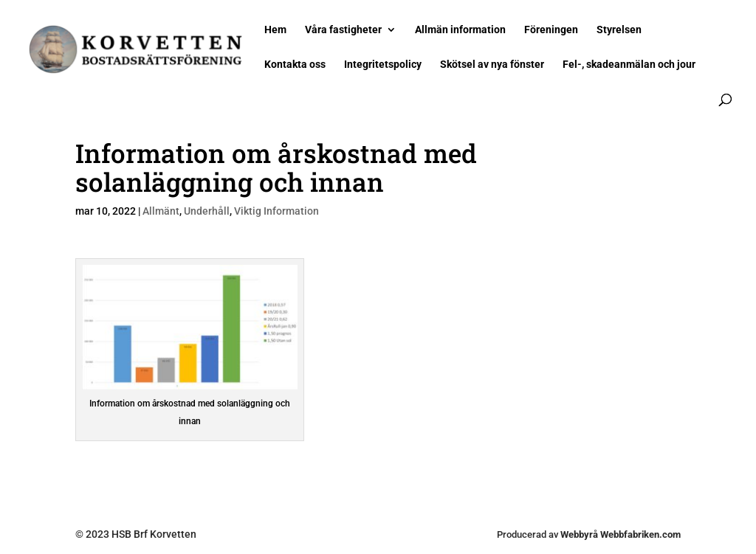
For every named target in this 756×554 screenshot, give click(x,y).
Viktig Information (276, 211)
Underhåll (207, 211)
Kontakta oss (295, 65)
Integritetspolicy (383, 65)
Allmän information (460, 30)
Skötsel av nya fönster (492, 65)
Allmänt (161, 211)
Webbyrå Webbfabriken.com (621, 534)
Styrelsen (619, 30)
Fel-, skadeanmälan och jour (629, 65)
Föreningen (551, 30)
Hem (275, 30)
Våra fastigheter (343, 30)
